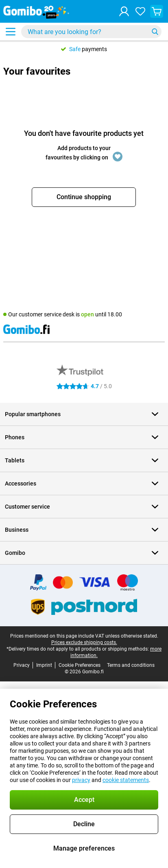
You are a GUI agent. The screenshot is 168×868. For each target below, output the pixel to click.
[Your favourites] (140, 11)
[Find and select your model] (91, 32)
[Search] (155, 32)
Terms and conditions (131, 665)
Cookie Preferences (80, 665)
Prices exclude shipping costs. (84, 642)
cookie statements (126, 780)
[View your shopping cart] (157, 11)
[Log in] (124, 11)
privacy (81, 780)
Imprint (44, 665)
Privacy (22, 665)
